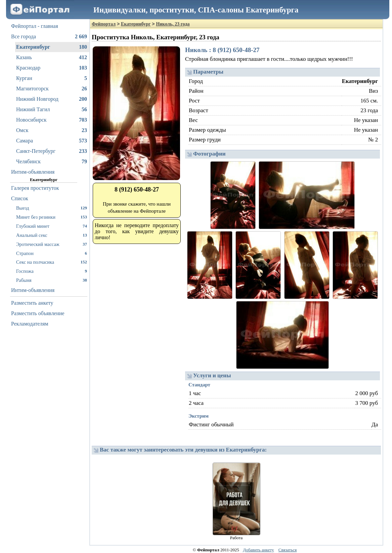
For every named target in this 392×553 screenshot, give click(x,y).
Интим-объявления (33, 172)
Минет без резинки (52, 217)
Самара (52, 141)
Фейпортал (104, 24)
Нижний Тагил (52, 110)
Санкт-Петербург (52, 151)
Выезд (52, 208)
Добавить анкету (258, 550)
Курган (52, 78)
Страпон (52, 253)
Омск (52, 130)
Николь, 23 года (173, 24)
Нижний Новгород (52, 99)
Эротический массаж (52, 244)
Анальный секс (52, 235)
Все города (49, 37)
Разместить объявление (38, 313)
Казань (52, 57)
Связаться (288, 550)
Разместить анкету (32, 303)
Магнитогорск (52, 89)
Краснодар (52, 68)
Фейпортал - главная (35, 26)
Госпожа (52, 271)
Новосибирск (52, 120)
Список (20, 198)
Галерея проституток (35, 188)
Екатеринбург (52, 47)
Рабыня (52, 280)
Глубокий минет (52, 226)
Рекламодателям (30, 324)
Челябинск (52, 162)
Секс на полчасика (52, 262)
